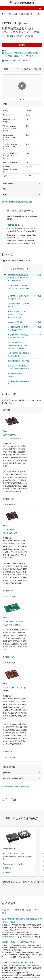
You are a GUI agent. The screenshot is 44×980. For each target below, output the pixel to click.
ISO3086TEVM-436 (12, 621)
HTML (34, 56)
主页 (4, 14)
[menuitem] (20, 8)
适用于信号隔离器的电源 (23, 14)
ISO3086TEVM (10, 530)
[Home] (22, 3)
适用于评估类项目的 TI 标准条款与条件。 (17, 787)
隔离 (10, 14)
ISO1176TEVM (10, 435)
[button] (4, 8)
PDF (28, 56)
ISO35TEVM (8, 688)
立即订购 (22, 45)
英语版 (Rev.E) (10, 61)
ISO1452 (11, 225)
